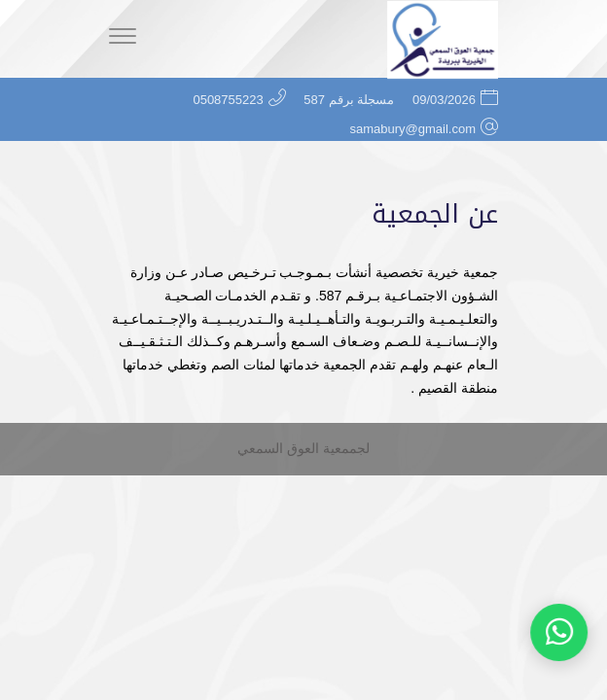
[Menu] (123, 39)
